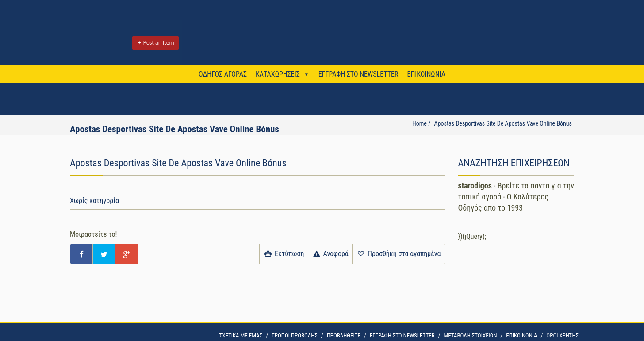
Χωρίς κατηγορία (94, 201)
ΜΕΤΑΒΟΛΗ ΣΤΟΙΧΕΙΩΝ (470, 335)
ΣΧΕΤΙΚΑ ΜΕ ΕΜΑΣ (241, 335)
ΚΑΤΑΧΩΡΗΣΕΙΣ (278, 74)
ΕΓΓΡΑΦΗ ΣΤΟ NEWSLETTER (358, 74)
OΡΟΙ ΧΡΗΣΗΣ (562, 335)
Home (420, 123)
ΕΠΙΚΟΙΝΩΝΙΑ (426, 74)
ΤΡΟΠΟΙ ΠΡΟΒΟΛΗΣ (295, 335)
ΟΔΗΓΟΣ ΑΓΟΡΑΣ (223, 74)
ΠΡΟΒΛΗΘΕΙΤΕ (344, 335)
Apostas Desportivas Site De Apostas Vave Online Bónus (503, 123)
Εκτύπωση (284, 254)
